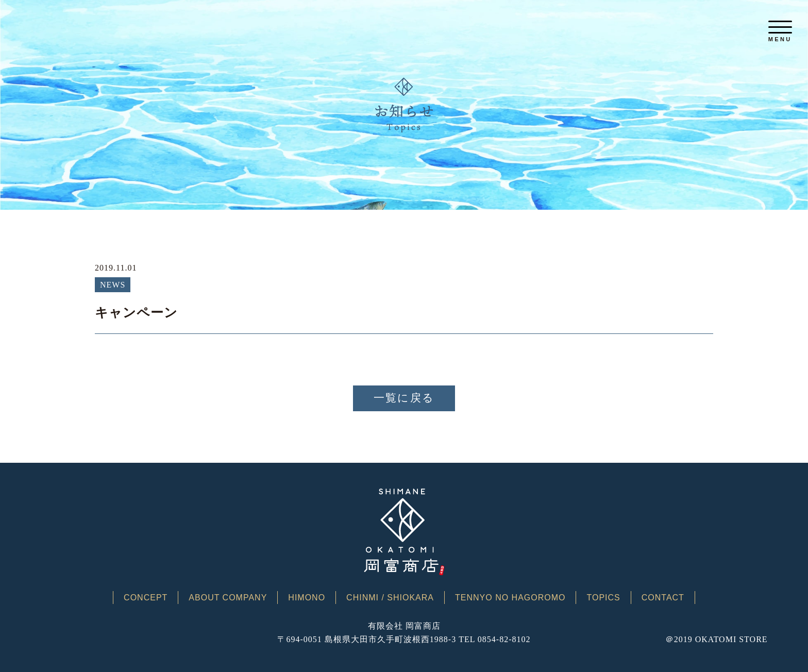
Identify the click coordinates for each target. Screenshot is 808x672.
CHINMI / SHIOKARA (390, 598)
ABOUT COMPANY (228, 598)
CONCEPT (146, 598)
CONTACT (663, 598)
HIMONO (307, 598)
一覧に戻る (404, 398)
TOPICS (603, 598)
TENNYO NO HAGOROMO (510, 598)
